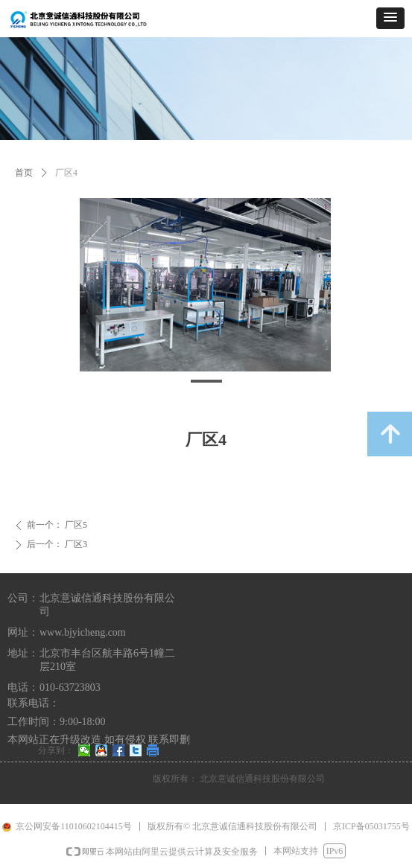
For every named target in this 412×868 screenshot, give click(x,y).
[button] (390, 18)
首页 (24, 173)
